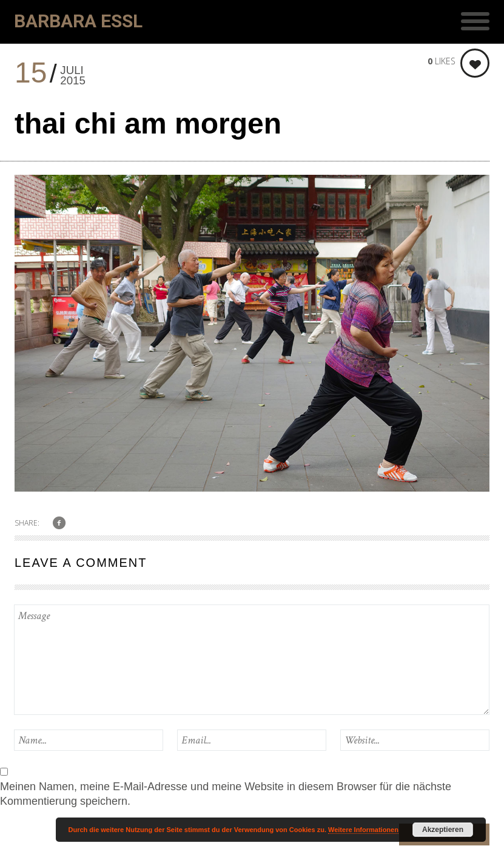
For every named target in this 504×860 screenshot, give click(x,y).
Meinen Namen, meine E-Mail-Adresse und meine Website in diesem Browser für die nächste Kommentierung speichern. (226, 794)
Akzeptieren (443, 830)
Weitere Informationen (363, 830)
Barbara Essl (78, 21)
